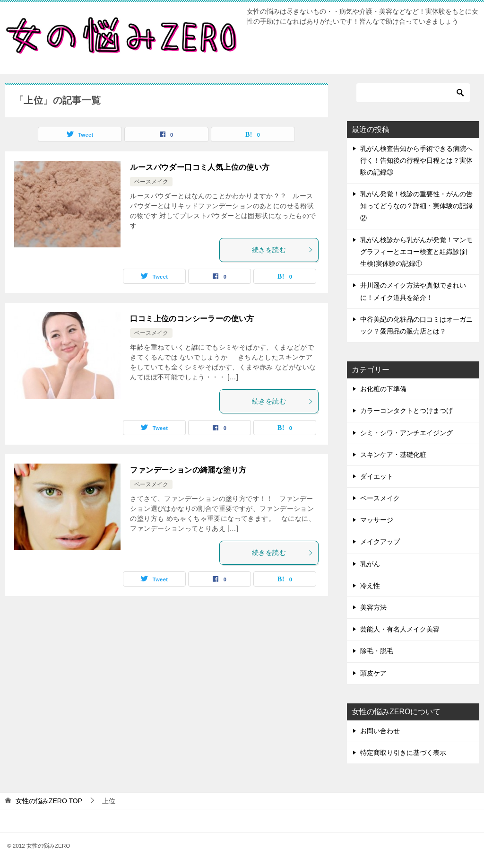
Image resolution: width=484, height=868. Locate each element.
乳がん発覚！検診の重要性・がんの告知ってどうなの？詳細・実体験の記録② (416, 206)
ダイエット (377, 476)
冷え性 (370, 586)
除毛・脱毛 (377, 651)
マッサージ (377, 520)
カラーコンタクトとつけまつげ (406, 411)
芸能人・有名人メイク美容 (400, 629)
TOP (49, 801)
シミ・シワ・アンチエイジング (406, 433)
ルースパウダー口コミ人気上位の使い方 (200, 167)
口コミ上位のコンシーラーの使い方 (192, 319)
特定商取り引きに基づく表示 (403, 753)
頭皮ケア (373, 673)
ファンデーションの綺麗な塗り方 (188, 470)
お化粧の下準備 (383, 389)
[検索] (413, 93)
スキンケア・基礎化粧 (393, 455)
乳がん (370, 564)
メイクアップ (380, 542)
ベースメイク (151, 182)
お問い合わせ (380, 731)
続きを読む (283, 250)
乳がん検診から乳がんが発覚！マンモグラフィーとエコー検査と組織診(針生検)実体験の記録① (416, 252)
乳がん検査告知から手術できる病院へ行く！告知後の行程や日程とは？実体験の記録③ (416, 160)
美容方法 (373, 607)
